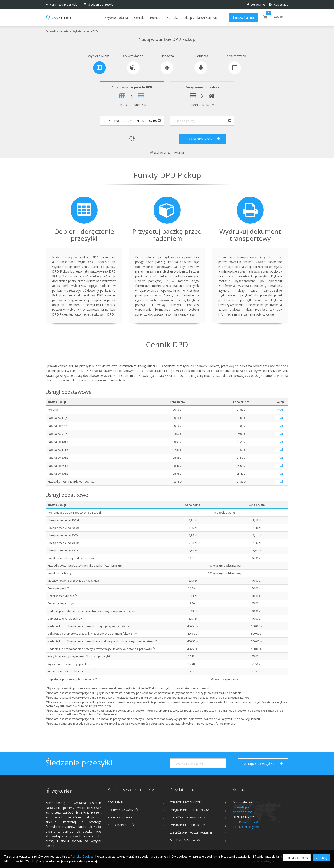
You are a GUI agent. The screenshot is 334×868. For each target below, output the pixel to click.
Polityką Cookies (82, 856)
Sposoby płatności (122, 825)
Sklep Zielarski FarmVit (186, 840)
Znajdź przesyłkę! (263, 763)
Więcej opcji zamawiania (167, 152)
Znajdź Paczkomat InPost (188, 817)
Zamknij (321, 858)
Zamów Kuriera (243, 17)
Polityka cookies (120, 817)
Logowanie (256, 4)
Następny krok (203, 139)
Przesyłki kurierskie (57, 31)
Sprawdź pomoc (244, 807)
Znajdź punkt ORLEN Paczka (190, 810)
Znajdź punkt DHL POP (186, 802)
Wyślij (281, 410)
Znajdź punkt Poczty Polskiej (191, 832)
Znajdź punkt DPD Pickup (188, 825)
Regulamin (116, 802)
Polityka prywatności (124, 810)
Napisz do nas (242, 812)
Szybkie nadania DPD (85, 31)
